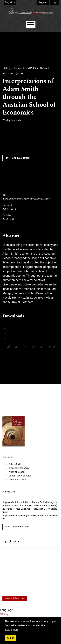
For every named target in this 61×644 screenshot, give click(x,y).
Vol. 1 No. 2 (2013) (13, 74)
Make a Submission (15, 598)
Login (55, 2)
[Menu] (31, 24)
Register (43, 2)
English (10, 2)
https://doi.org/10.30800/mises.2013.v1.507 (26, 199)
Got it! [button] (10, 638)
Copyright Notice (11, 541)
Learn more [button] (12, 630)
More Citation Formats (17, 527)
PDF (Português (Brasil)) (18, 158)
